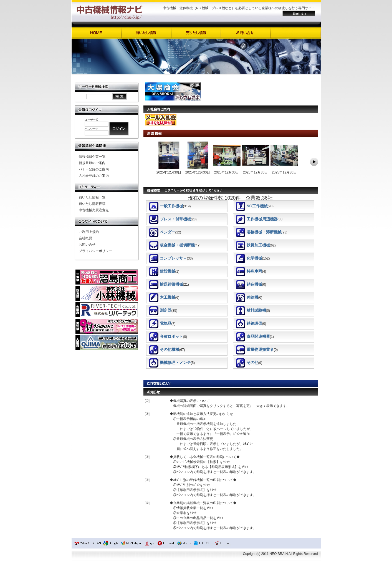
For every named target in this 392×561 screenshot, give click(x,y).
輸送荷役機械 (166, 284)
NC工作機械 (252, 206)
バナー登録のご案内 (94, 169)
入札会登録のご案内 (94, 176)
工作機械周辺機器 (257, 219)
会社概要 (85, 238)
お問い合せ (87, 245)
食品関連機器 (253, 336)
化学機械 (249, 258)
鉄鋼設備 (249, 323)
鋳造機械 (249, 284)
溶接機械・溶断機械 (259, 232)
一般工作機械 (166, 206)
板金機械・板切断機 (172, 245)
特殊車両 (249, 271)
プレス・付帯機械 (170, 219)
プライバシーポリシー (95, 251)
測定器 (160, 310)
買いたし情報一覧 (92, 197)
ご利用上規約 (89, 232)
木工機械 (162, 297)
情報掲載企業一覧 (92, 157)
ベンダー (162, 232)
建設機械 (162, 271)
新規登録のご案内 (92, 163)
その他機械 (164, 349)
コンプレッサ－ (168, 258)
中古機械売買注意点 (94, 210)
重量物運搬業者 (255, 349)
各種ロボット (166, 336)
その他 (247, 363)
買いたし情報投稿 (92, 204)
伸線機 (247, 297)
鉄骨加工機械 (253, 245)
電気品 (160, 323)
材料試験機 (251, 310)
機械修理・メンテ (170, 363)
